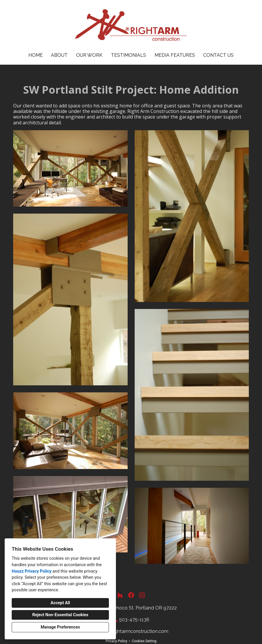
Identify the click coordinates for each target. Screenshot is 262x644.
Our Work (89, 55)
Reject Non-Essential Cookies (60, 615)
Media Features (175, 55)
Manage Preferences (60, 627)
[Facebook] (131, 595)
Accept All (60, 603)
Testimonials (129, 55)
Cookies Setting (144, 641)
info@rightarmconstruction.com (134, 631)
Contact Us (218, 55)
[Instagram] (142, 595)
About (59, 55)
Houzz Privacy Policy (32, 571)
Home (36, 55)
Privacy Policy (117, 641)
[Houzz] (120, 595)
